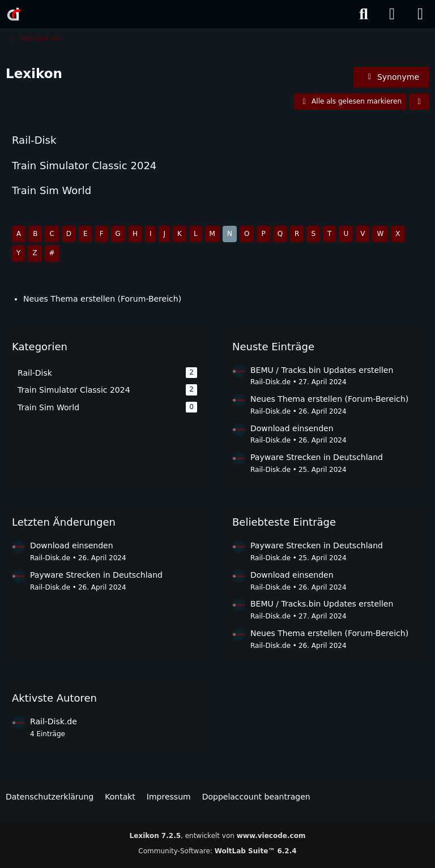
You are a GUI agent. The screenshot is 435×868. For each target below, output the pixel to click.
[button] (419, 101)
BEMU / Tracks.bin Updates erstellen (322, 370)
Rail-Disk (34, 140)
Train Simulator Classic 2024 (84, 165)
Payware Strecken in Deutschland (317, 457)
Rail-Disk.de (270, 382)
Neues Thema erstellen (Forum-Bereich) (102, 299)
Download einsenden (292, 428)
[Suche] (364, 14)
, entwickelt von (218, 836)
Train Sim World (52, 190)
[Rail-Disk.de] (14, 14)
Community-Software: (217, 851)
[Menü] (420, 14)
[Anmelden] (392, 14)
